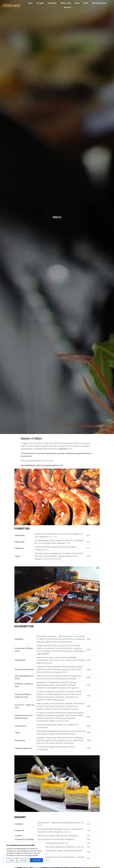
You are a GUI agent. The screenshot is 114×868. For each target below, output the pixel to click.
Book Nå (67, 7)
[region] (25, 853)
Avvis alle (23, 860)
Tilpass (12, 860)
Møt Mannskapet (99, 3)
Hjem (31, 3)
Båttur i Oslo (66, 3)
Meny (77, 3)
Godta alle (37, 860)
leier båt (63, 449)
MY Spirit (40, 3)
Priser (86, 3)
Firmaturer (52, 3)
